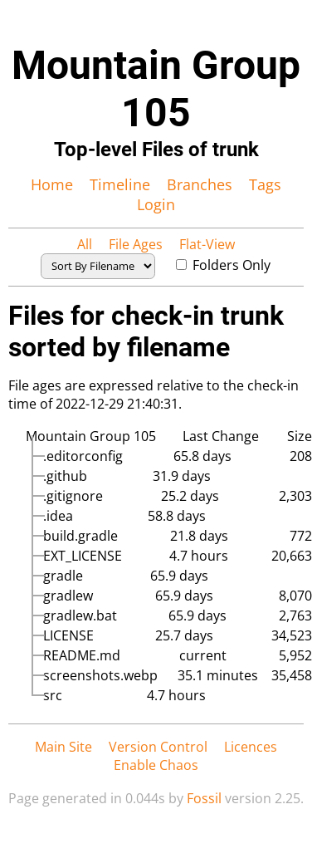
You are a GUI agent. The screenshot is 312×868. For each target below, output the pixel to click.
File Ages (136, 244)
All (85, 244)
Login (156, 204)
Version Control (158, 747)
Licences (251, 747)
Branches (200, 184)
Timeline (120, 184)
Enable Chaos (156, 765)
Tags (265, 184)
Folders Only (223, 265)
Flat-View (207, 244)
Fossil (204, 798)
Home (52, 184)
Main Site (63, 747)
